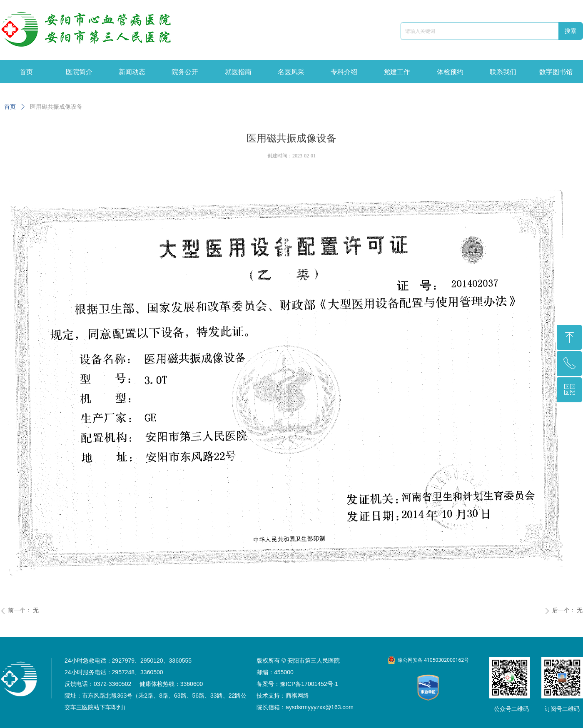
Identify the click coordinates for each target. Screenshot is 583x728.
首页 (10, 107)
